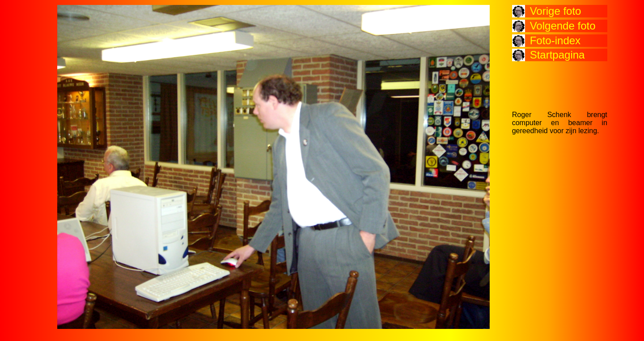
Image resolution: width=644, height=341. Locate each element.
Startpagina (557, 55)
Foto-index (555, 40)
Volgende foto (563, 26)
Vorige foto (556, 11)
